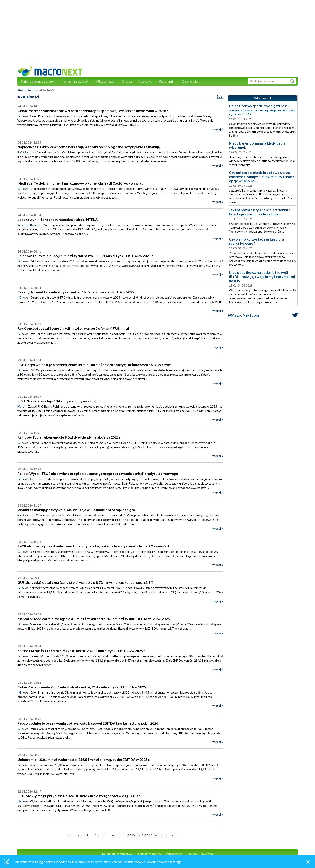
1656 (139, 835)
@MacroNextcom (243, 315)
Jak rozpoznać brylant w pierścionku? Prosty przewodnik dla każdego (259, 212)
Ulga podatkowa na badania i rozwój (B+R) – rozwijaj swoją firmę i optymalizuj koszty (262, 276)
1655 (130, 835)
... (122, 835)
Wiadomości (105, 81)
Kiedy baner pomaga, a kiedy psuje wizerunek (257, 145)
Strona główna (27, 90)
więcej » (218, 129)
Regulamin (167, 81)
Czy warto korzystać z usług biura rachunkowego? (256, 241)
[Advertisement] (157, 35)
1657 (147, 835)
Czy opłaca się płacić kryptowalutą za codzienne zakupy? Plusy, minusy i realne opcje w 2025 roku (262, 177)
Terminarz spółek (75, 81)
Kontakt (145, 81)
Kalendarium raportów (38, 81)
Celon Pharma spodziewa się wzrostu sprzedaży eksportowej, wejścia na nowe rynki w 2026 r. (262, 110)
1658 (156, 835)
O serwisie (190, 81)
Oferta (127, 81)
